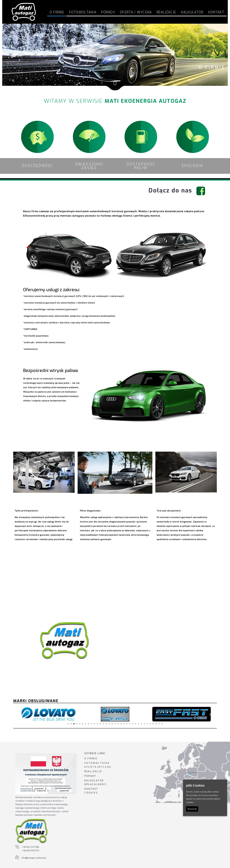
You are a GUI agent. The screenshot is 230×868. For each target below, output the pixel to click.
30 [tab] (153, 724)
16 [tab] (112, 724)
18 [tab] (118, 724)
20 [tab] (124, 724)
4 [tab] (77, 724)
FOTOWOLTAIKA (83, 12)
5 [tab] (80, 724)
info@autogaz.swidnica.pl (34, 858)
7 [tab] (86, 724)
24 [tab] (136, 724)
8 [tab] (89, 724)
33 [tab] (162, 724)
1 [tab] (68, 724)
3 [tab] (74, 724)
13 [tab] (103, 724)
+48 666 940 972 (31, 851)
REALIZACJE (93, 771)
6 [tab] (83, 724)
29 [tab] (150, 724)
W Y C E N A (105, 767)
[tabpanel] (49, 714)
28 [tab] (147, 724)
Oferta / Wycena (136, 12)
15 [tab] (109, 724)
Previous (20, 714)
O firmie (57, 12)
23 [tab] (133, 724)
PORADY (90, 776)
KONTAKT (91, 789)
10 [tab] (94, 724)
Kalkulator (192, 12)
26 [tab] (141, 724)
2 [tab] (71, 724)
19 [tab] (121, 724)
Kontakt (216, 12)
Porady (108, 12)
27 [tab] (144, 724)
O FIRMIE (91, 758)
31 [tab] (156, 724)
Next (210, 714)
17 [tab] (115, 724)
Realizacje (166, 12)
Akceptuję (192, 809)
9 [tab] (92, 724)
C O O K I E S (91, 793)
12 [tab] (100, 724)
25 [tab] (138, 724)
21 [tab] (127, 724)
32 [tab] (159, 724)
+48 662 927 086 (31, 847)
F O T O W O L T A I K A (97, 763)
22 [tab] (130, 724)
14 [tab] (106, 724)
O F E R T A (90, 767)
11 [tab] (97, 724)
